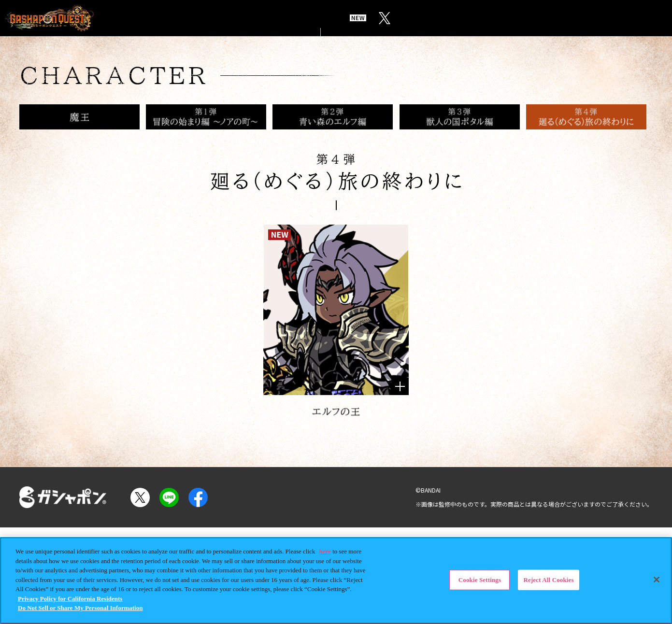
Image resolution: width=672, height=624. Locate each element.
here (325, 551)
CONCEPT (383, 18)
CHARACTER (310, 18)
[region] (336, 581)
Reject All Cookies (548, 580)
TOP (149, 18)
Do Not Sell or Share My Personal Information (80, 608)
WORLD (194, 18)
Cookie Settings (480, 580)
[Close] (657, 580)
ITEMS (439, 18)
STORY (245, 18)
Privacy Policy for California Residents (70, 599)
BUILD (487, 18)
